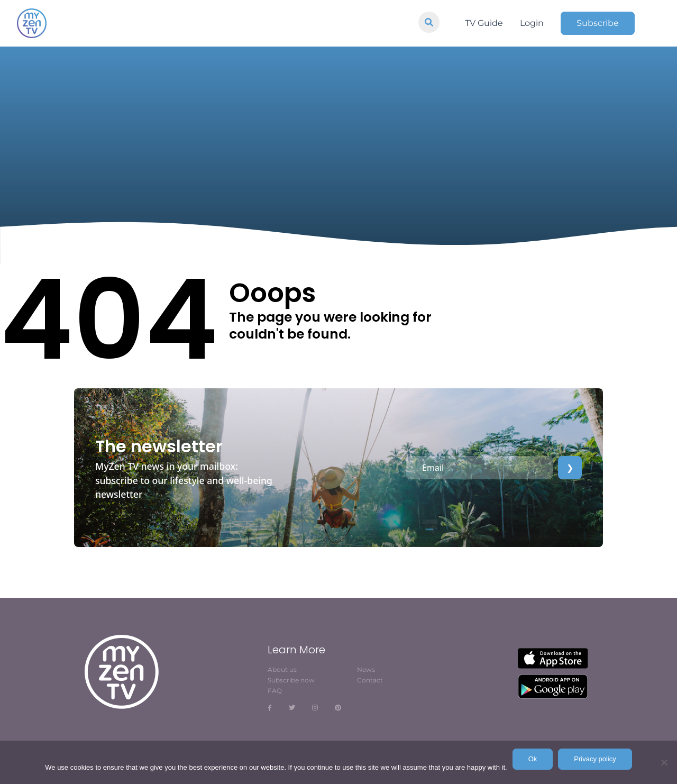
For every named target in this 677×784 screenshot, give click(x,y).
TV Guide (484, 23)
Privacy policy (595, 759)
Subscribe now (291, 680)
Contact (370, 680)
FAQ (275, 691)
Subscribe (598, 23)
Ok (533, 759)
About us (282, 669)
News (366, 669)
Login (532, 23)
